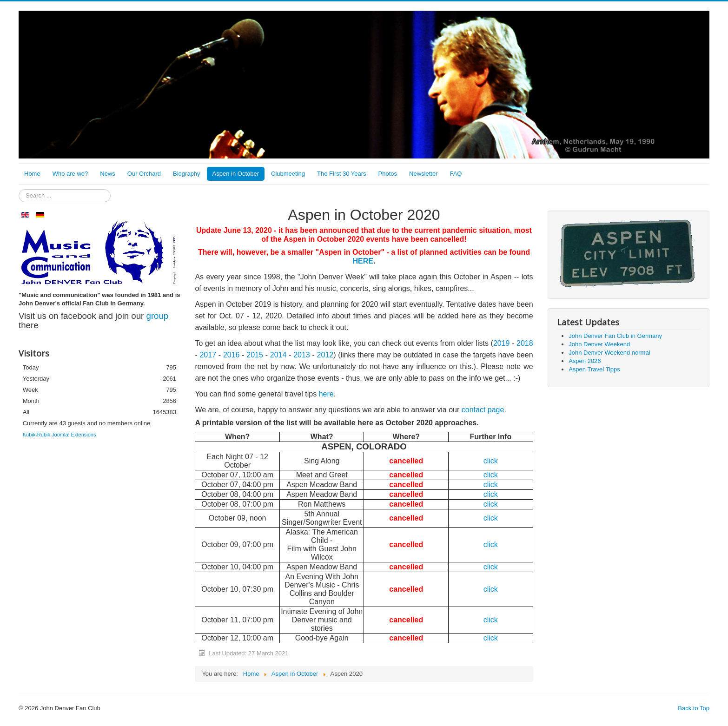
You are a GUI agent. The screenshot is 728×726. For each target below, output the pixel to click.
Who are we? (70, 174)
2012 (325, 355)
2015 (255, 355)
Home (32, 174)
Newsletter (423, 174)
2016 (232, 355)
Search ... (19, 189)
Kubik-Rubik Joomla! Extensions (60, 435)
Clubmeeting (288, 174)
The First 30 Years (342, 174)
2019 (502, 343)
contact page (483, 410)
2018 (525, 343)
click (491, 475)
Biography (187, 174)
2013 (302, 355)
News (108, 174)
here (326, 394)
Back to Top (694, 708)
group (158, 316)
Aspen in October (236, 174)
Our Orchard (144, 174)
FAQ (456, 174)
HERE (363, 261)
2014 (278, 355)
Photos (388, 174)
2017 (209, 355)
